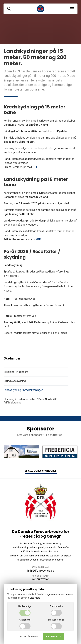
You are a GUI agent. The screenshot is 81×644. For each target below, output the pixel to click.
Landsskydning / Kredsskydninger (23, 390)
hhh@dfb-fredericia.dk (41, 571)
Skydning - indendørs (16, 372)
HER (37, 167)
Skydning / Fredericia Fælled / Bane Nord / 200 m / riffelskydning (32, 401)
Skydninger (12, 358)
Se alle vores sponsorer (41, 471)
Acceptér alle (53, 637)
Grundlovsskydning (15, 381)
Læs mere (35, 598)
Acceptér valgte (29, 637)
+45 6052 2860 (40, 579)
